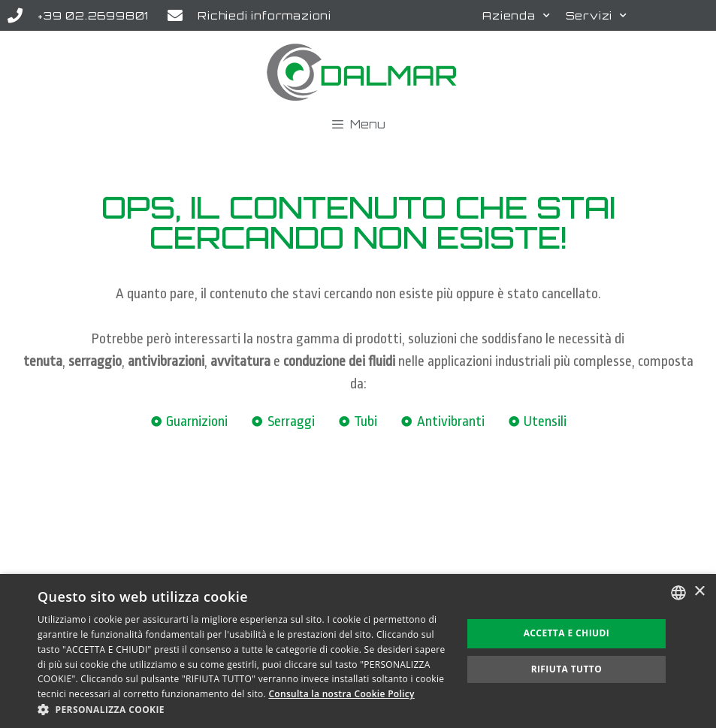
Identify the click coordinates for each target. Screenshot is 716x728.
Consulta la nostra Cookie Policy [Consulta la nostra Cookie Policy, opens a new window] (341, 694)
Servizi (597, 16)
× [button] (699, 592)
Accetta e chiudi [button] (567, 633)
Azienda (516, 16)
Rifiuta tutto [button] (567, 669)
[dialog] (358, 651)
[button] (243, 709)
